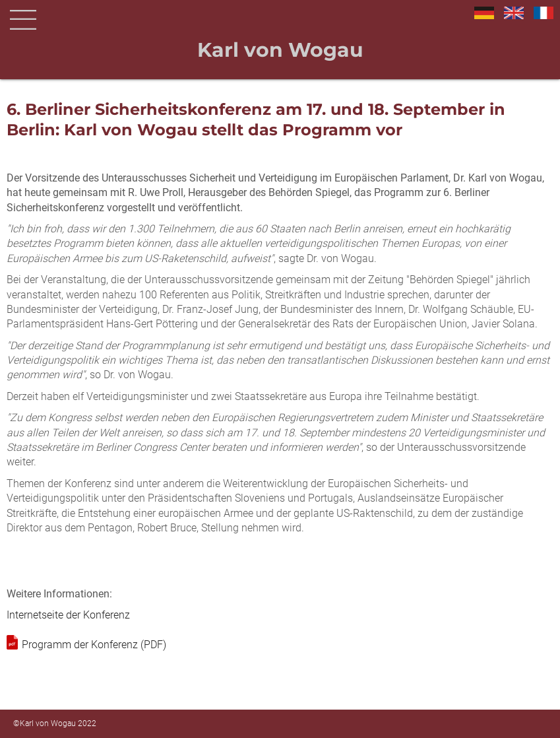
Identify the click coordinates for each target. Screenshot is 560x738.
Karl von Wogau (280, 50)
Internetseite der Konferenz (68, 615)
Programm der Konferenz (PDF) (94, 645)
